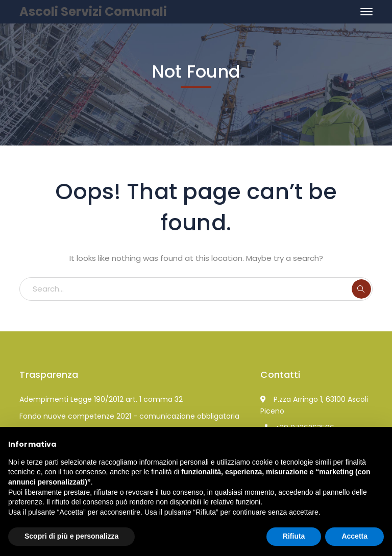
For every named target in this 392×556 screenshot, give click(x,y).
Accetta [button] (354, 536)
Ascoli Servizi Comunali (93, 11)
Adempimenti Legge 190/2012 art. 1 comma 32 (101, 399)
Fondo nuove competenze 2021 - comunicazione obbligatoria (129, 416)
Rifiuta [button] (294, 536)
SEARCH (361, 289)
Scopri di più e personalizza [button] (71, 536)
